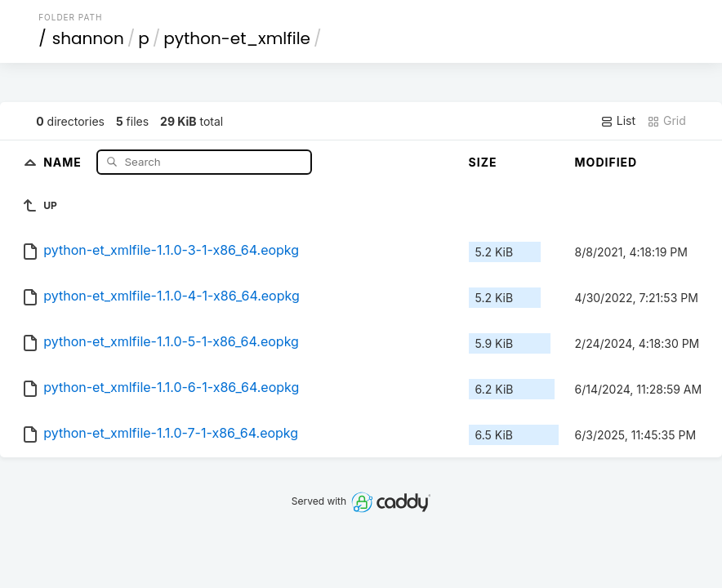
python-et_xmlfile (237, 38)
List (618, 121)
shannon (88, 38)
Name (64, 161)
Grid (666, 121)
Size (483, 162)
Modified (606, 162)
